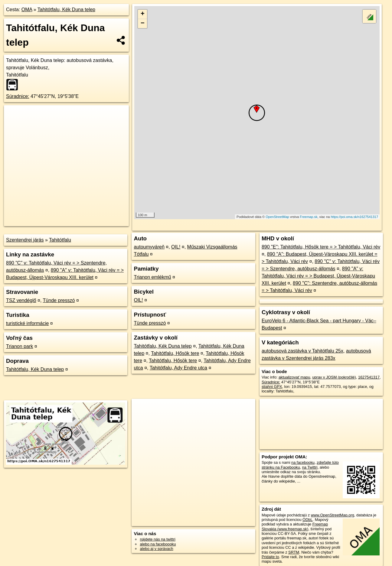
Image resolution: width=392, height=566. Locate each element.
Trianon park (20, 346)
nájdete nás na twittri (157, 539)
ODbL (307, 520)
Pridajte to (270, 557)
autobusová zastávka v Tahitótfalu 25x (302, 351)
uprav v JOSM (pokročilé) (334, 377)
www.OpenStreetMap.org (333, 515)
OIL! (176, 247)
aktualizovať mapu (294, 377)
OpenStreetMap (277, 217)
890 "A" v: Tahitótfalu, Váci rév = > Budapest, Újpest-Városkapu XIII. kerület (318, 276)
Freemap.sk (309, 217)
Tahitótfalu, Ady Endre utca (178, 368)
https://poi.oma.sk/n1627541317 (354, 217)
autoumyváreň (149, 247)
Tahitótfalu (60, 240)
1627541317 (369, 377)
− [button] (143, 24)
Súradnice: (18, 96)
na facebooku (303, 462)
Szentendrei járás (25, 240)
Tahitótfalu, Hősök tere (175, 353)
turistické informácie (27, 323)
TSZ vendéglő (21, 300)
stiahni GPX (272, 387)
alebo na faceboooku (158, 544)
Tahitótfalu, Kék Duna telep (66, 10)
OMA (27, 10)
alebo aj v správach (156, 549)
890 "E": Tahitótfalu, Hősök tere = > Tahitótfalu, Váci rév (321, 247)
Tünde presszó (59, 300)
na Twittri (310, 467)
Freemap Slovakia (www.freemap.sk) (295, 526)
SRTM (294, 552)
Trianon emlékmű (152, 277)
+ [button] (143, 14)
